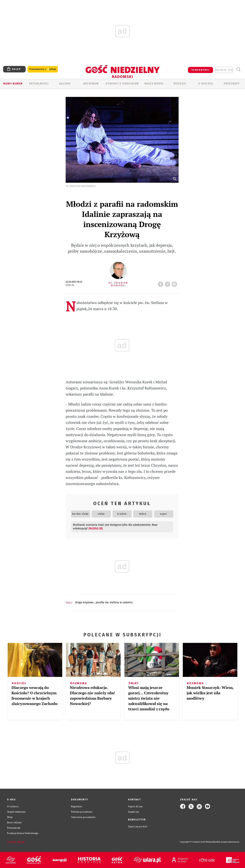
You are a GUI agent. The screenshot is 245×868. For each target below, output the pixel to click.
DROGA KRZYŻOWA (85, 602)
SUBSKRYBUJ (200, 70)
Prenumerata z (43, 69)
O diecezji (206, 84)
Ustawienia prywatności (83, 817)
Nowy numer (13, 84)
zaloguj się (224, 70)
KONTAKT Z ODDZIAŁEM (122, 84)
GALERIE (65, 84)
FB (161, 283)
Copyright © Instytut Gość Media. (196, 842)
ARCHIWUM (91, 84)
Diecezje (180, 84)
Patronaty (232, 84)
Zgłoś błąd (16, 842)
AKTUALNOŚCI (39, 84)
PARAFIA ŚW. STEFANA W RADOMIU (114, 602)
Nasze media (154, 84)
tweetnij (168, 283)
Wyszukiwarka (238, 69)
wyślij (175, 283)
